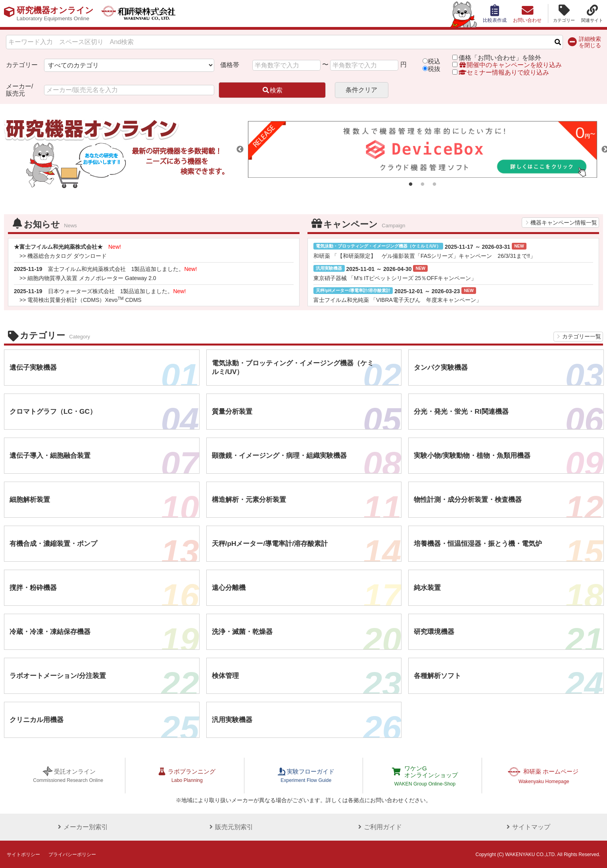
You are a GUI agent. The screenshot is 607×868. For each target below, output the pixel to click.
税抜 (434, 69)
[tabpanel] (423, 149)
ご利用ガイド (378, 826)
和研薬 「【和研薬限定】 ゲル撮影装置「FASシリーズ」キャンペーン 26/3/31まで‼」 (425, 256)
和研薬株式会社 (145, 13)
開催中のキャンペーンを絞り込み (510, 65)
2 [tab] (423, 184)
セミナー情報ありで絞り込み (501, 72)
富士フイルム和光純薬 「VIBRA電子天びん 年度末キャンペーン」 (398, 300)
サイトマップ (526, 826)
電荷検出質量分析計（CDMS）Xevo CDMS (84, 300)
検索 (272, 90)
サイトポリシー (23, 854)
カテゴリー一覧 (582, 336)
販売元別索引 (229, 826)
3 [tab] (434, 184)
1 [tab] (411, 184)
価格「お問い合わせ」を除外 (500, 58)
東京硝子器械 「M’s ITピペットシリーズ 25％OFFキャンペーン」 (395, 278)
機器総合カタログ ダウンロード (67, 256)
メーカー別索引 (81, 826)
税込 (434, 61)
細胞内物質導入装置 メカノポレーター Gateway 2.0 (92, 278)
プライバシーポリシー (72, 854)
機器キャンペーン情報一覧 (564, 223)
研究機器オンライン (57, 13)
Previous (240, 150)
